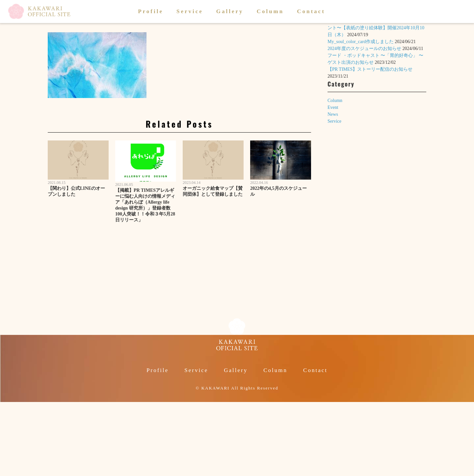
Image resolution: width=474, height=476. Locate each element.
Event (333, 107)
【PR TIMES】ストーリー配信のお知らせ (370, 69)
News (333, 114)
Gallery (230, 11)
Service (190, 11)
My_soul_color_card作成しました (361, 42)
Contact (311, 11)
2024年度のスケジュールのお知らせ (364, 49)
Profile (151, 11)
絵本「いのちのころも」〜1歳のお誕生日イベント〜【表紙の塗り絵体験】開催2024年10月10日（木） (376, 28)
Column (270, 11)
